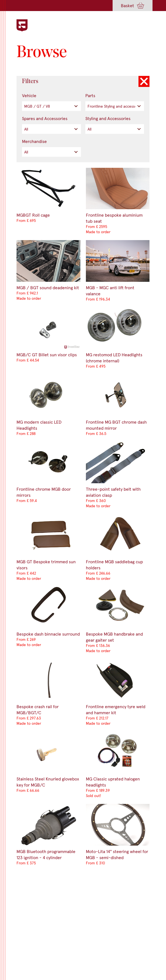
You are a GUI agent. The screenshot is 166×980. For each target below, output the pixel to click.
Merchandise (34, 141)
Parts (90, 95)
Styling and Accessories (108, 118)
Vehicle (29, 95)
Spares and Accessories (45, 118)
